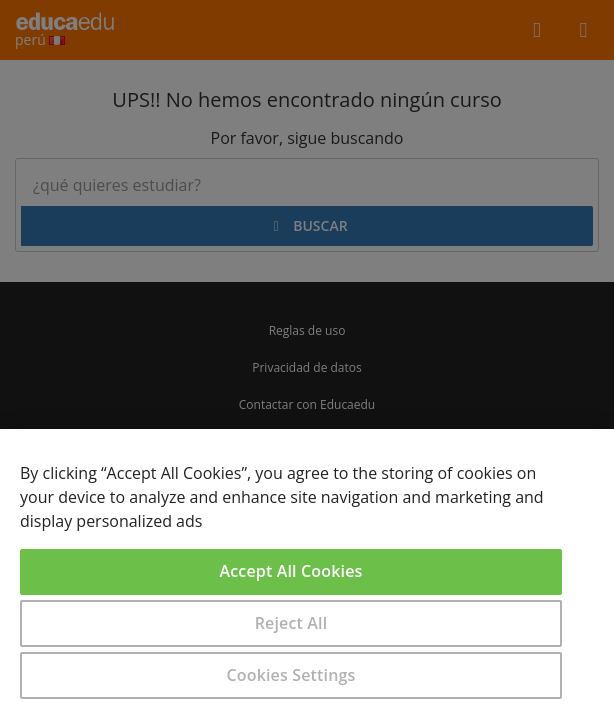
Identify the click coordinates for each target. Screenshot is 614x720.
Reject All (291, 623)
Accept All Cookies (291, 571)
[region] (307, 574)
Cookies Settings (291, 675)
